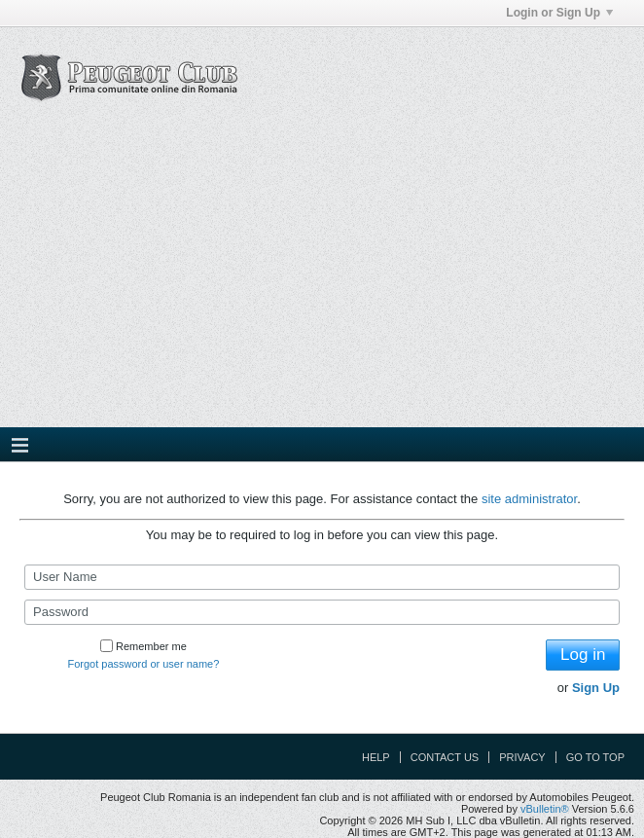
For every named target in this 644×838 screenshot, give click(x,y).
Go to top (595, 757)
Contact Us (445, 757)
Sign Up (596, 688)
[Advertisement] (322, 281)
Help (376, 757)
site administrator (529, 499)
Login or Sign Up (559, 13)
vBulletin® (545, 809)
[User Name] (322, 577)
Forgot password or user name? (143, 664)
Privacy (522, 757)
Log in (583, 655)
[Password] (322, 612)
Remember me (143, 646)
